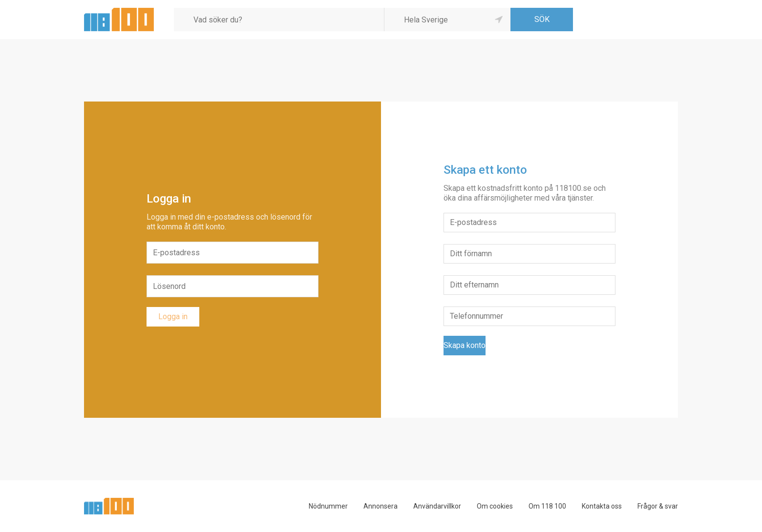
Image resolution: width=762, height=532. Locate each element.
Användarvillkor (437, 506)
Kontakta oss (602, 506)
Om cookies (495, 506)
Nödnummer (328, 506)
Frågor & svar (658, 506)
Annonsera (381, 506)
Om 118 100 (547, 506)
